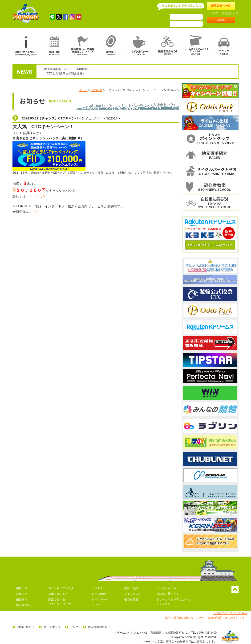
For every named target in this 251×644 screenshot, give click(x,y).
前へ (183, 107)
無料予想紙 (131, 588)
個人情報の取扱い (99, 627)
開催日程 (22, 588)
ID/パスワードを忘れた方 (223, 13)
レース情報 (99, 594)
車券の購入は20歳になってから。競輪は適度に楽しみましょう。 (206, 618)
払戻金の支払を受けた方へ (230, 613)
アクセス (97, 588)
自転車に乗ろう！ (168, 594)
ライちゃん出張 (166, 588)
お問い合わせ (26, 627)
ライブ (96, 605)
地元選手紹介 (24, 605)
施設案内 (22, 599)
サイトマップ (52, 627)
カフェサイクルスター (62, 588)
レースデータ (100, 599)
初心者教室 (131, 599)
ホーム (83, 90)
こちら (40, 197)
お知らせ (97, 90)
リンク (74, 627)
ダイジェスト (133, 594)
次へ (238, 107)
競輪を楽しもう (58, 594)
